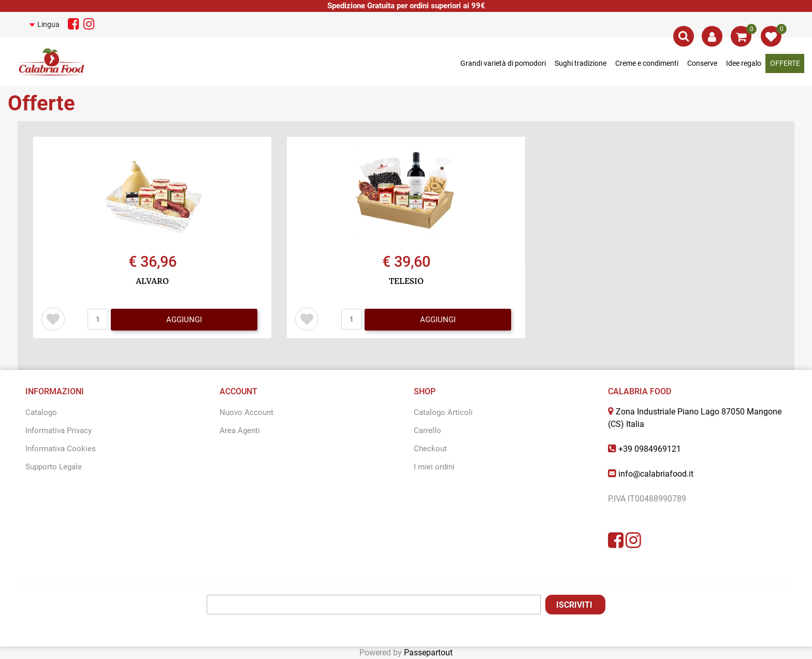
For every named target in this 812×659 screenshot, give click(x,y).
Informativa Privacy (59, 431)
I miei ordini (434, 467)
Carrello (427, 431)
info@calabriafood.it (656, 474)
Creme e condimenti (647, 63)
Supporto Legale (54, 467)
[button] (47, 25)
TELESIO (406, 281)
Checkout (430, 449)
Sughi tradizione (581, 63)
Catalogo (41, 412)
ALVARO (152, 281)
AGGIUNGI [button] (184, 320)
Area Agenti (240, 431)
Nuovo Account (247, 412)
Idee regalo (744, 63)
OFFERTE (785, 63)
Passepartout (428, 653)
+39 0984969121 (650, 449)
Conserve (702, 63)
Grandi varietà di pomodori (503, 63)
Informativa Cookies (61, 449)
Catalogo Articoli (443, 412)
